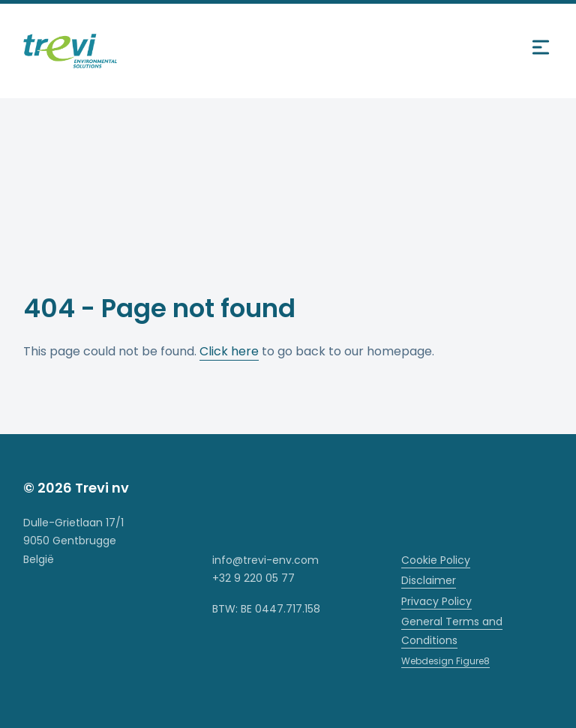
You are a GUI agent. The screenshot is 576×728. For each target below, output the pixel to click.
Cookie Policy (436, 560)
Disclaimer (429, 580)
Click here (229, 351)
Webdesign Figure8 (445, 661)
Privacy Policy (436, 601)
